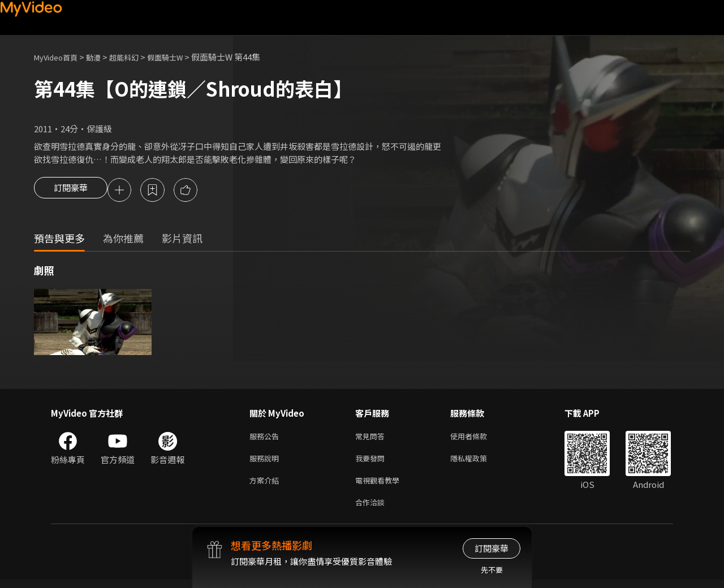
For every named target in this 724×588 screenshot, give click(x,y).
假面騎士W (182, 57)
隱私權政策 (478, 462)
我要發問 (372, 462)
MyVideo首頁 (60, 57)
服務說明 (266, 462)
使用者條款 (478, 438)
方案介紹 (266, 486)
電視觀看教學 (381, 486)
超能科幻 (136, 57)
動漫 (102, 57)
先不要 (492, 570)
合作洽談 (372, 510)
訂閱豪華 (71, 191)
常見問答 (372, 438)
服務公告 (266, 438)
